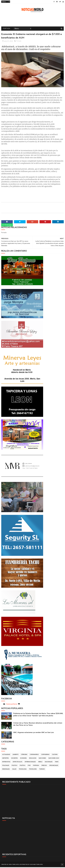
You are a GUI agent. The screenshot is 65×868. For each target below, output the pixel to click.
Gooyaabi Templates (36, 865)
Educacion (33, 759)
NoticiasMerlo (12, 705)
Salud (14, 770)
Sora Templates (14, 865)
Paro (57, 763)
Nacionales (49, 763)
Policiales (6, 767)
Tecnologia (23, 770)
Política (23, 767)
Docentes (14, 759)
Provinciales (54, 767)
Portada (7, 29)
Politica (14, 767)
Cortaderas (45, 756)
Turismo (42, 770)
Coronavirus (34, 756)
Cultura (55, 756)
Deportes (5, 759)
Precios (44, 767)
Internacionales (30, 763)
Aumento (16, 756)
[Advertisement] (32, 802)
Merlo (40, 763)
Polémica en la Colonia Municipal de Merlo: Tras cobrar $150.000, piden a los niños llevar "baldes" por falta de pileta (38, 716)
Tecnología (33, 770)
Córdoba (24, 756)
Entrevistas (6, 763)
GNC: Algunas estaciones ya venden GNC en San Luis (34, 734)
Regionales (6, 770)
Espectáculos (18, 763)
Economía (23, 759)
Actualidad (6, 756)
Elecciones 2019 (54, 759)
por (29, 767)
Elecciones (42, 759)
